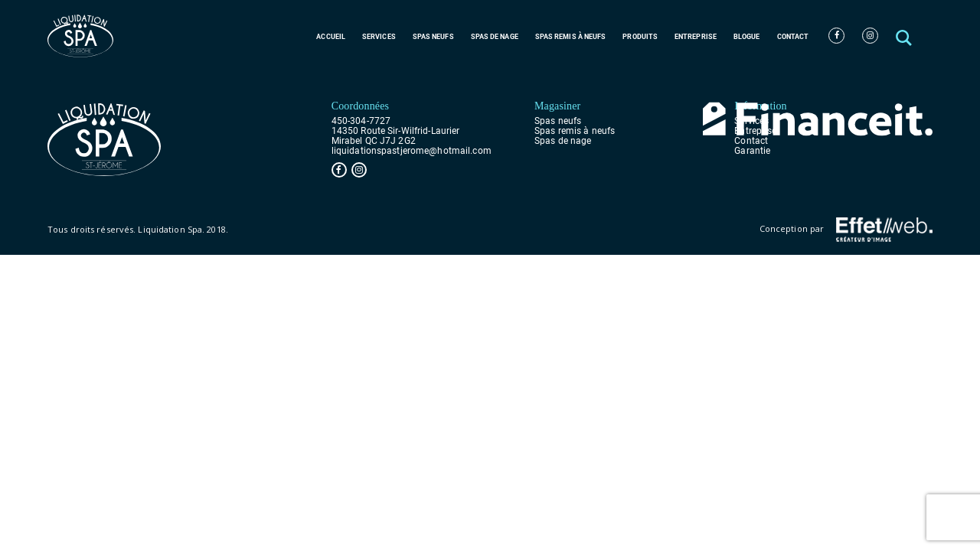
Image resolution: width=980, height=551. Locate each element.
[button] (905, 36)
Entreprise (696, 37)
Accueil (331, 37)
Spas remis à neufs (571, 37)
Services (379, 37)
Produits (640, 37)
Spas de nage (495, 37)
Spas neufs (433, 37)
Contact (793, 37)
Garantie (752, 151)
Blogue (747, 37)
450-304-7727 (361, 121)
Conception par (846, 230)
